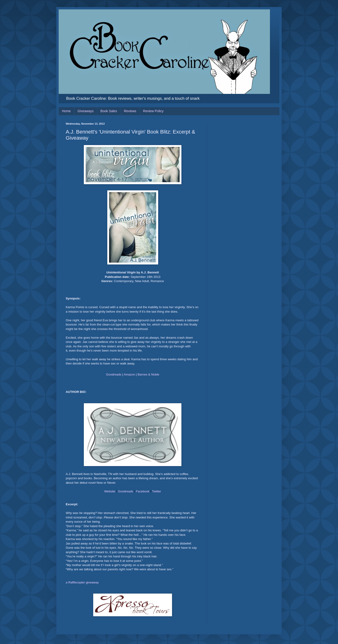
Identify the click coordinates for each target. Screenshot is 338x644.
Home (66, 111)
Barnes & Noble (148, 374)
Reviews (130, 111)
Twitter (156, 491)
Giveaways (85, 111)
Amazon (129, 374)
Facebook (143, 491)
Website (110, 491)
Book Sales (109, 111)
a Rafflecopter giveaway (82, 582)
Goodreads (114, 374)
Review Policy (153, 111)
